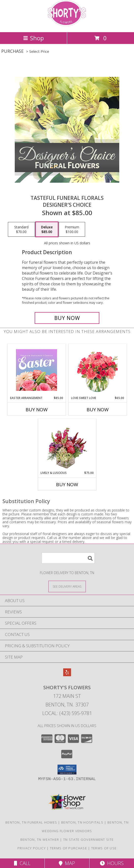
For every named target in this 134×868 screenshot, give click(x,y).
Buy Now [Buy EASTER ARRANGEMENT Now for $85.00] (37, 410)
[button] (67, 770)
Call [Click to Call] (22, 863)
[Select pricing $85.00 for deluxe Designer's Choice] (47, 229)
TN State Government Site (88, 840)
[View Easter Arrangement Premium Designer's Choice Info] (37, 370)
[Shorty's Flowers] (67, 25)
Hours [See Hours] (112, 863)
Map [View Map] (67, 863)
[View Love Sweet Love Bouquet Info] (97, 370)
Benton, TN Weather (40, 840)
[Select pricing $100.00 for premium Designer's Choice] (72, 229)
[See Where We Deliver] (67, 586)
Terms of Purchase (68, 848)
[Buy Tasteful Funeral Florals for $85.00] (67, 318)
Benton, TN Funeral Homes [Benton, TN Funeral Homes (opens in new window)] (31, 822)
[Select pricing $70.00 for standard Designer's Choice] (21, 229)
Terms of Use (104, 848)
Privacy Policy (32, 848)
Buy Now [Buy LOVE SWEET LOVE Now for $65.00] (98, 410)
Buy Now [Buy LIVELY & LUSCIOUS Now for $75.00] (67, 484)
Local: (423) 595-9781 (67, 713)
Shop (33, 38)
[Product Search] (68, 558)
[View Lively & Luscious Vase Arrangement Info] (67, 445)
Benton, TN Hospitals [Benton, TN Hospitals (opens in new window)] (82, 822)
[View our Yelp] (67, 675)
